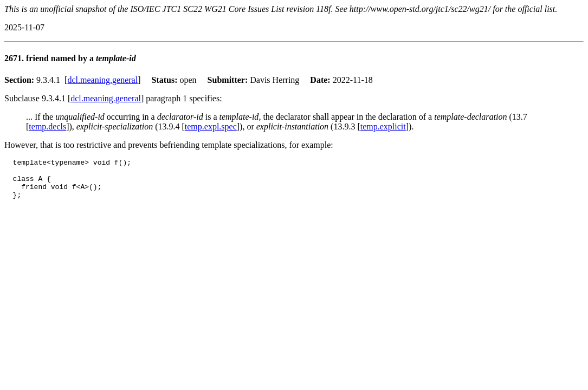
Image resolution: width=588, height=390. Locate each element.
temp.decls (47, 126)
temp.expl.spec (211, 126)
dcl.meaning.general (102, 80)
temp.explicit (383, 126)
